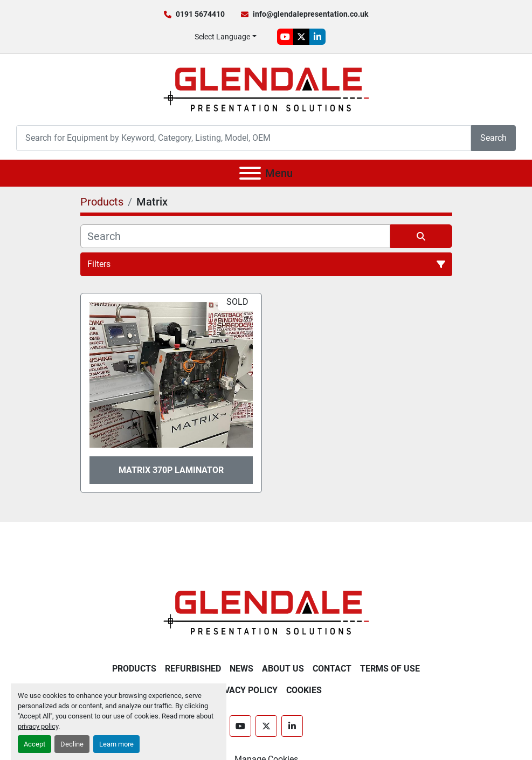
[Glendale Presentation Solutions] (266, 612)
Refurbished (193, 669)
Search (493, 138)
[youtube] (285, 37)
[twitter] (301, 37)
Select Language (222, 37)
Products (134, 669)
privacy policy (38, 726)
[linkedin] (317, 37)
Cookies (304, 690)
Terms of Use (390, 669)
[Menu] (250, 173)
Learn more (116, 744)
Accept (34, 744)
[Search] (244, 138)
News (241, 669)
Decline (72, 744)
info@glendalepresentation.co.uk (310, 14)
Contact (332, 669)
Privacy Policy (244, 690)
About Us (283, 669)
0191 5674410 (200, 14)
